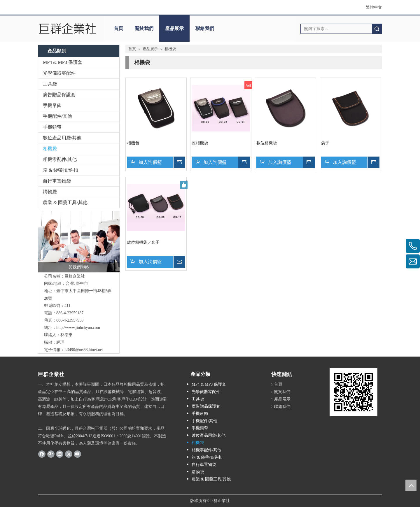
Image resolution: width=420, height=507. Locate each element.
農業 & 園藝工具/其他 (65, 202)
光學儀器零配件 (59, 73)
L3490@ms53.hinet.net (84, 350)
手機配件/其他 (57, 116)
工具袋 (50, 84)
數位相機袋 (267, 143)
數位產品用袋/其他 (62, 138)
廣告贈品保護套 (59, 95)
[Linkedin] (60, 454)
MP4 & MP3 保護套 (63, 62)
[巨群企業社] (68, 29)
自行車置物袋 (57, 181)
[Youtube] (77, 454)
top (411, 485)
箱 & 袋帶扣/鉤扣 (61, 170)
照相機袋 (200, 143)
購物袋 (50, 192)
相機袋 (50, 149)
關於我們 (144, 28)
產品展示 (174, 28)
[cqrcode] (353, 392)
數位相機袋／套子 (143, 242)
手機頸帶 (52, 127)
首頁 (118, 28)
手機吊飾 (52, 105)
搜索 (377, 29)
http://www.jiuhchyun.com (78, 328)
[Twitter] (69, 454)
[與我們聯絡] (79, 242)
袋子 (325, 143)
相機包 (133, 143)
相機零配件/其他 (60, 159)
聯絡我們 (205, 28)
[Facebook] (42, 454)
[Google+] (51, 454)
